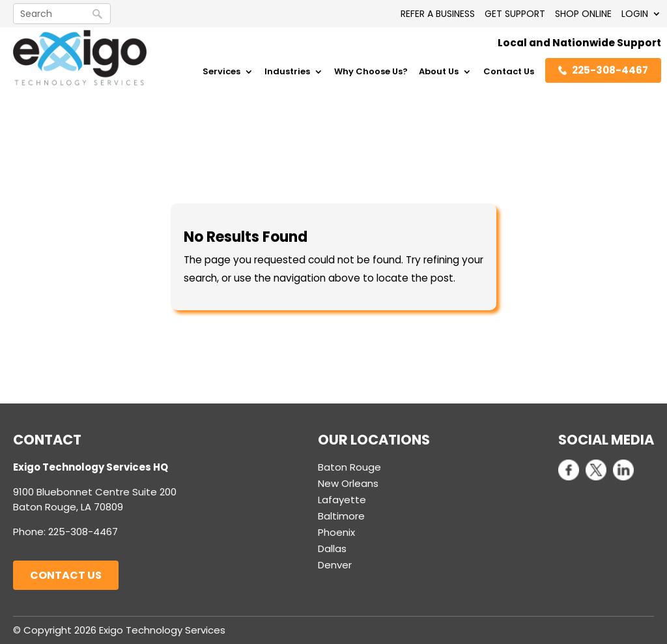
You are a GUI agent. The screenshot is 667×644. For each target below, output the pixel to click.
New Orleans (348, 483)
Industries (287, 72)
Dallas (332, 549)
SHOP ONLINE (583, 14)
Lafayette (342, 500)
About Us (439, 72)
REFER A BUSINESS (438, 14)
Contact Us (509, 72)
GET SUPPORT (515, 14)
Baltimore (341, 516)
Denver (335, 565)
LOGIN (635, 14)
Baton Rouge (349, 467)
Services (221, 72)
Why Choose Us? (371, 72)
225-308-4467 (603, 70)
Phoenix (336, 532)
